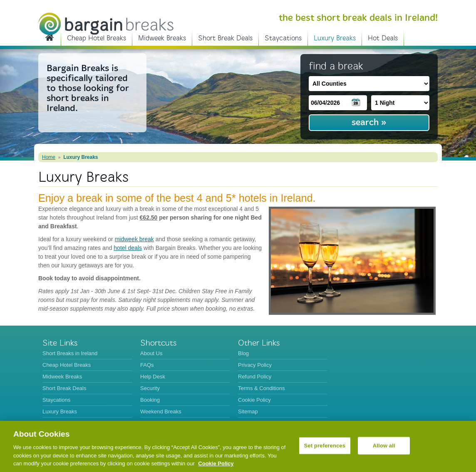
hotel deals (128, 248)
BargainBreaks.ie (106, 24)
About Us (151, 353)
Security (150, 388)
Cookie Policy (254, 400)
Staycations (283, 38)
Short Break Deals (225, 38)
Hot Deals (383, 38)
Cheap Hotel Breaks (97, 38)
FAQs (147, 365)
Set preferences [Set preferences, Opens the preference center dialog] (325, 446)
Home (49, 157)
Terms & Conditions (262, 388)
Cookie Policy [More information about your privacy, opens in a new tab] (216, 463)
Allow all (384, 446)
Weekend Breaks (161, 411)
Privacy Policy (255, 365)
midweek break (134, 239)
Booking (150, 400)
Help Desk (153, 377)
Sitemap (248, 411)
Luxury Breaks (335, 38)
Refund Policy (255, 377)
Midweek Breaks (162, 38)
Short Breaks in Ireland (50, 37)
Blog (243, 353)
